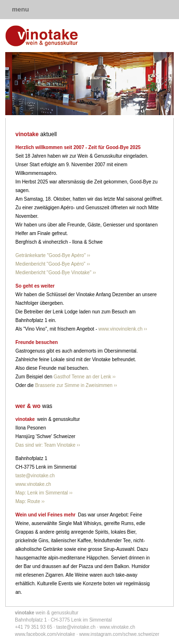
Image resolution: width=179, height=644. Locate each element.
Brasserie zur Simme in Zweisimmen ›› (76, 385)
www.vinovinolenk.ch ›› (123, 329)
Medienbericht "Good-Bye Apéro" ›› (53, 264)
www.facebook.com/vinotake (45, 634)
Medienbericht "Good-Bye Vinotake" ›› (56, 273)
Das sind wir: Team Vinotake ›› (47, 445)
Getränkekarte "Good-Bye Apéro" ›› (53, 255)
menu (21, 9)
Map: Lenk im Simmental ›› (44, 493)
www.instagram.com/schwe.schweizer (119, 634)
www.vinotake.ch (33, 484)
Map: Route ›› (30, 501)
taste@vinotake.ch (35, 476)
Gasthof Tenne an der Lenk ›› (84, 377)
